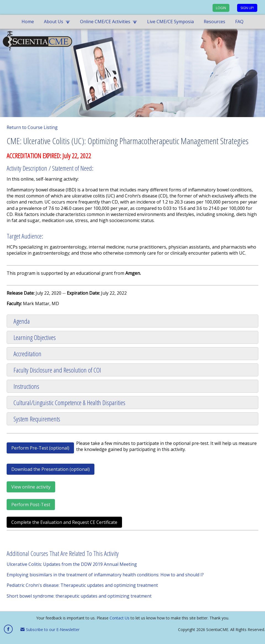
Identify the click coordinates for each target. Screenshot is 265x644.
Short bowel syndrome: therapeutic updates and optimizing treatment (79, 596)
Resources (214, 22)
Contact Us (120, 618)
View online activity (31, 487)
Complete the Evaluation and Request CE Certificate (64, 522)
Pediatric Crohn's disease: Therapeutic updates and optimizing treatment (82, 585)
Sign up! (247, 8)
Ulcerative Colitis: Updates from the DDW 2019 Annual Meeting (72, 564)
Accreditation (27, 354)
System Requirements (37, 419)
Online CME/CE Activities (105, 22)
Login (221, 8)
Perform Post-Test (31, 505)
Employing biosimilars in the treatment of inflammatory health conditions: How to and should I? (105, 575)
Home (28, 22)
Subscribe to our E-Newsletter (50, 630)
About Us (54, 22)
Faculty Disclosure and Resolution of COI (57, 370)
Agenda (22, 321)
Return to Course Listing (32, 127)
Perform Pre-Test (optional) (40, 448)
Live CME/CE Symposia (170, 22)
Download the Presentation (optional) (51, 469)
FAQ (239, 22)
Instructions (26, 386)
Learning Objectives (35, 337)
